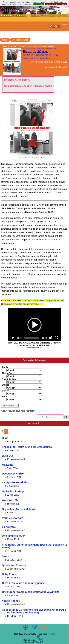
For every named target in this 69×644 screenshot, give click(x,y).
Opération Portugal (14, 491)
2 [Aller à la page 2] (6, 431)
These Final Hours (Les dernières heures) (27, 447)
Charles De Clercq (57, 67)
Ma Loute (8, 465)
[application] (34, 325)
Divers (5, 391)
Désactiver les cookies (56, 4)
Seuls (5, 556)
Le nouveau (9, 527)
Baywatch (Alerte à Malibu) (18, 509)
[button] (34, 325)
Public (5, 367)
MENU (55, 26)
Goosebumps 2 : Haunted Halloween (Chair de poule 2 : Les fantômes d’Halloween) (34, 611)
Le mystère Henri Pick (15, 482)
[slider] (32, 338)
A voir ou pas (9, 379)
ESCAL (36, 642)
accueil (5, 40)
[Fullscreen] (56, 338)
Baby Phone (9, 574)
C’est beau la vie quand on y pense (23, 583)
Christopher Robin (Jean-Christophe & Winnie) (30, 592)
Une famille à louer (13, 536)
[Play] (13, 338)
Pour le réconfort (12, 518)
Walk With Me (10, 500)
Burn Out (8, 456)
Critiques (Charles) (20, 40)
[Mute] (51, 338)
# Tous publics (25, 46)
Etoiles (5, 385)
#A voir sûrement (9, 46)
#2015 (36, 46)
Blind (5, 438)
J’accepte (39, 4)
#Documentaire (47, 46)
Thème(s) (7, 373)
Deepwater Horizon (14, 474)
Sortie (5, 397)
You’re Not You (11, 601)
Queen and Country (14, 565)
